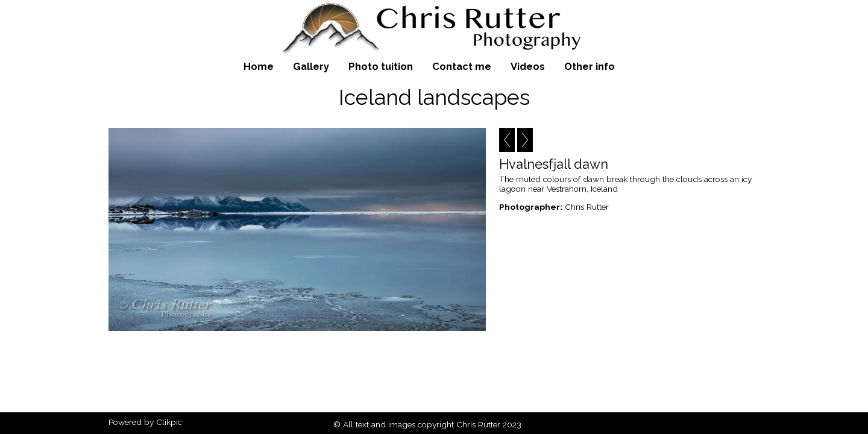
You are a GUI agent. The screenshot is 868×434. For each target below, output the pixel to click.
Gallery (311, 66)
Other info (590, 66)
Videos (528, 66)
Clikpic (169, 422)
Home (259, 66)
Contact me (462, 66)
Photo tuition (381, 66)
